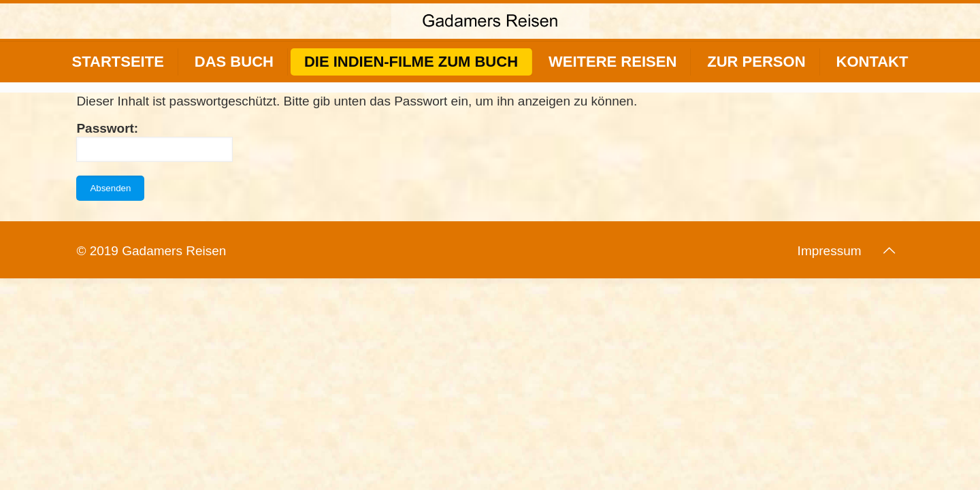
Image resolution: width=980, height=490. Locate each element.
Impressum (830, 251)
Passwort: (154, 142)
